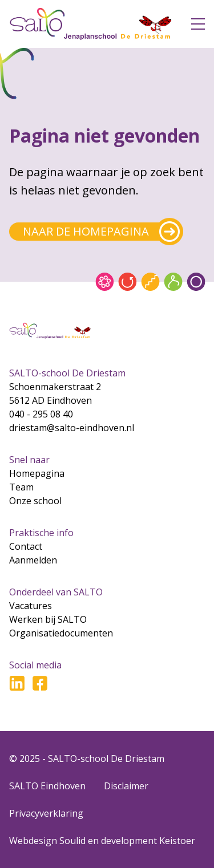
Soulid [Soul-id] (72, 841)
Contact (26, 546)
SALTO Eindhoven (47, 786)
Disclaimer (126, 786)
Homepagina (37, 473)
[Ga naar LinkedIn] (17, 683)
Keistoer (177, 841)
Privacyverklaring (46, 813)
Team (21, 487)
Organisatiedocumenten (61, 633)
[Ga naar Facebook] (40, 683)
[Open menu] (198, 24)
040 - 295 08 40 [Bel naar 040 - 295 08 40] (41, 414)
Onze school (35, 501)
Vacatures (31, 606)
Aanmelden (33, 560)
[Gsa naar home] (91, 24)
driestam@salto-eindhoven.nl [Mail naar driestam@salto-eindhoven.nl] (72, 428)
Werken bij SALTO (48, 619)
